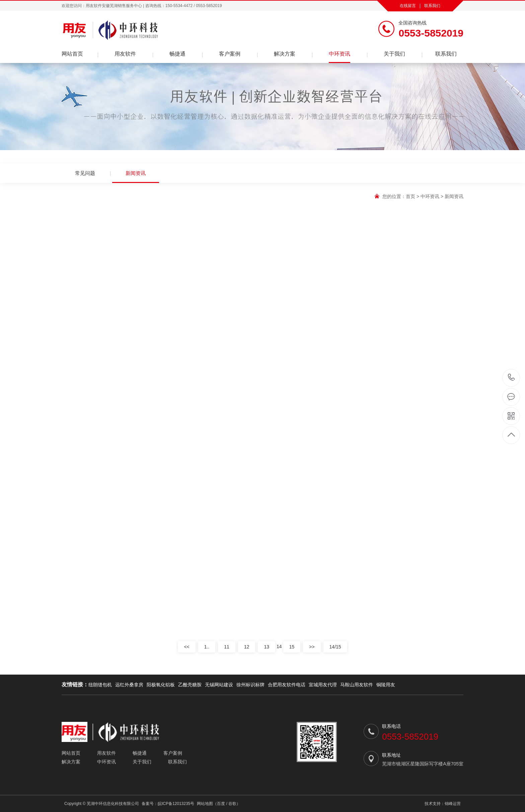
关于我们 (394, 54)
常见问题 (85, 173)
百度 (221, 804)
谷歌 (232, 804)
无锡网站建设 (219, 685)
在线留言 (408, 6)
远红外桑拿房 (129, 685)
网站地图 (205, 804)
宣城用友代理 (323, 685)
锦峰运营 (453, 804)
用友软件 (125, 54)
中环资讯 (340, 54)
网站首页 (72, 54)
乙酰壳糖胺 (190, 685)
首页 (410, 196)
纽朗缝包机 (100, 685)
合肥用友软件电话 (287, 685)
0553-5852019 (511, 378)
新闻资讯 (136, 177)
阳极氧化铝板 (161, 685)
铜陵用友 (386, 685)
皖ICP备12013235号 (176, 804)
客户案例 (230, 54)
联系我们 (432, 6)
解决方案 (285, 54)
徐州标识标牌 (250, 685)
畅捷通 (177, 54)
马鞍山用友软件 (357, 685)
